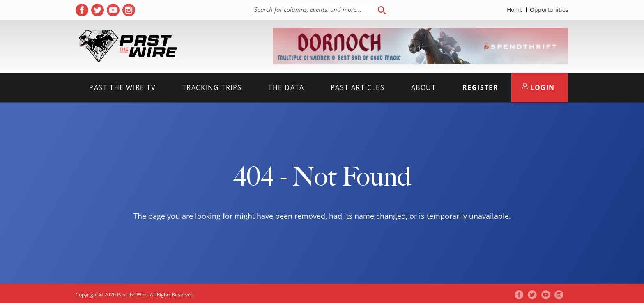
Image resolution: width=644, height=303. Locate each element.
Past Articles (358, 87)
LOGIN (538, 87)
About (424, 87)
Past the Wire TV (123, 87)
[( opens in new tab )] (82, 10)
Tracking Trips (212, 87)
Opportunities (549, 10)
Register (481, 87)
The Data (286, 87)
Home (515, 10)
